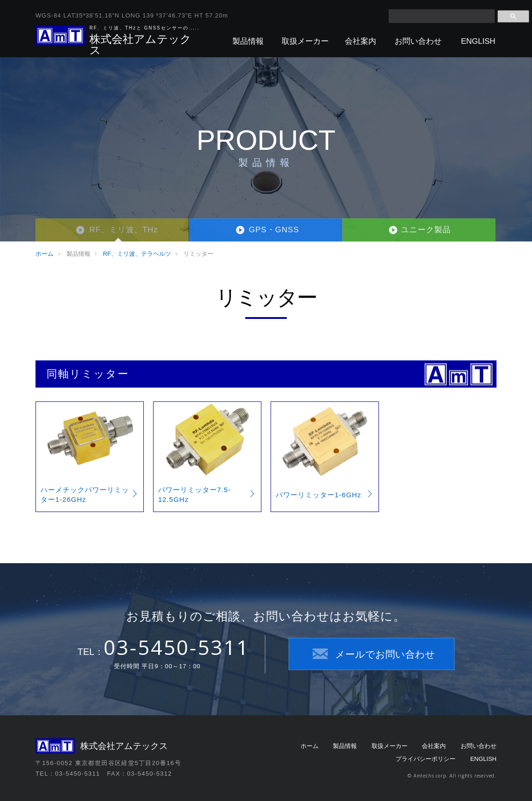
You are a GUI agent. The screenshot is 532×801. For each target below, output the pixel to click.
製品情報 (248, 41)
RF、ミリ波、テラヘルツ (137, 254)
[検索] (442, 16)
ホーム (44, 254)
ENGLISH (478, 41)
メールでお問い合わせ (385, 654)
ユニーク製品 (426, 230)
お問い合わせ (418, 41)
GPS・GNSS (274, 230)
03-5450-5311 (177, 647)
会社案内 (361, 41)
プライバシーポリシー (426, 759)
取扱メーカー (305, 41)
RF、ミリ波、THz (124, 230)
